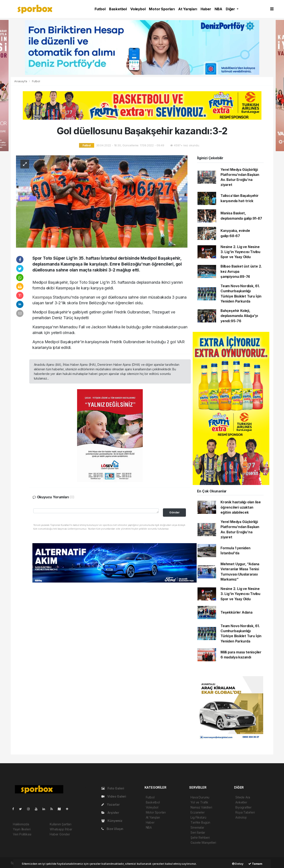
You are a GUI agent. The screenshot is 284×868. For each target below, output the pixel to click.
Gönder (174, 512)
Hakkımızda (21, 824)
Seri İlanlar (198, 832)
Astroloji (241, 817)
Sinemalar (197, 827)
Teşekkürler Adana (236, 612)
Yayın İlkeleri (22, 829)
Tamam (255, 864)
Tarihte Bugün (200, 822)
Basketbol (118, 9)
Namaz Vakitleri (201, 807)
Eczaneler (198, 812)
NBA (218, 9)
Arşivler (110, 813)
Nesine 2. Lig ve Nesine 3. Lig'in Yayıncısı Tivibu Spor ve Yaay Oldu (240, 252)
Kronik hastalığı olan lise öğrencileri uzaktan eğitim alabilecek (241, 507)
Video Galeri (114, 796)
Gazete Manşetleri (203, 843)
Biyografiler (243, 807)
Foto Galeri (113, 788)
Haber (206, 9)
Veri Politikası (22, 834)
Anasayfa (21, 81)
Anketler (241, 802)
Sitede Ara (243, 797)
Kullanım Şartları (61, 824)
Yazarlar (111, 804)
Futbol (100, 9)
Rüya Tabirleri (245, 812)
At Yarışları (188, 9)
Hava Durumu (200, 797)
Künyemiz (112, 821)
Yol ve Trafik (199, 802)
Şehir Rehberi (200, 837)
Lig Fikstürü (198, 817)
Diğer (231, 9)
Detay (238, 864)
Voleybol (138, 9)
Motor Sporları (162, 9)
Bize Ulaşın (112, 829)
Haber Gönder (60, 834)
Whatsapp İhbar (61, 829)
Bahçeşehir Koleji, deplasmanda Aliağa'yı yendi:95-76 (239, 316)
